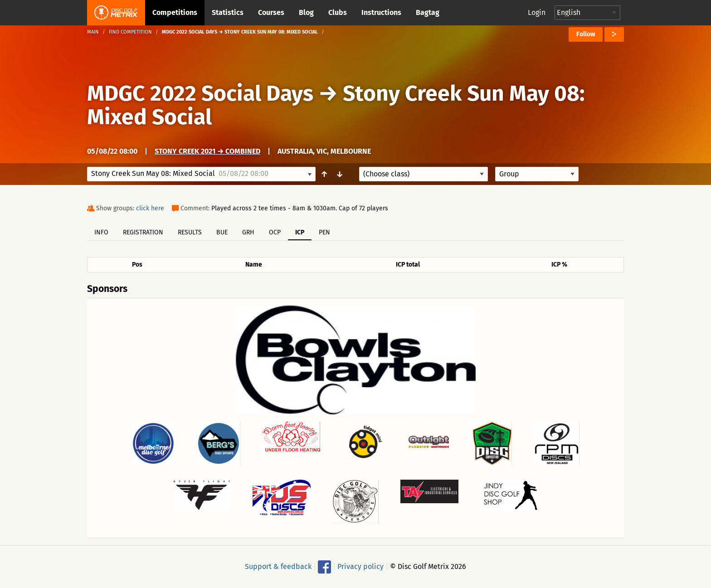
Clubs (338, 12)
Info (101, 232)
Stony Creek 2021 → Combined (207, 151)
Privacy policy (360, 566)
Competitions (175, 12)
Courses (271, 12)
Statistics (228, 12)
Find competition (130, 32)
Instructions (381, 12)
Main (93, 32)
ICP (300, 232)
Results (190, 232)
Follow (586, 34)
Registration (143, 232)
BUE (222, 232)
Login (537, 12)
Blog (306, 12)
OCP (275, 232)
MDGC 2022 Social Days (200, 93)
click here (150, 208)
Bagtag (428, 12)
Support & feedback (278, 566)
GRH (248, 232)
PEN (324, 232)
